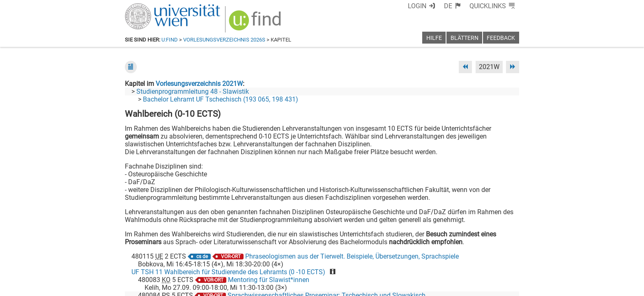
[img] (256, 23)
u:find (170, 40)
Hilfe (434, 38)
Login (417, 6)
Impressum (344, 287)
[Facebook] (427, 262)
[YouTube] (480, 262)
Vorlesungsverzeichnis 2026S (224, 40)
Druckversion (500, 287)
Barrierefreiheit (387, 287)
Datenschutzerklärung (445, 287)
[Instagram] (506, 262)
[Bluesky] (453, 262)
